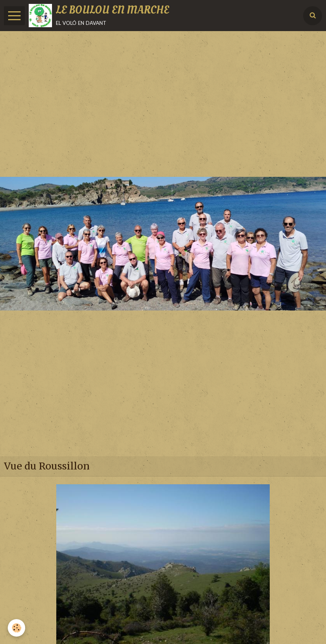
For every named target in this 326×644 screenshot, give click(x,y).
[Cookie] (16, 628)
